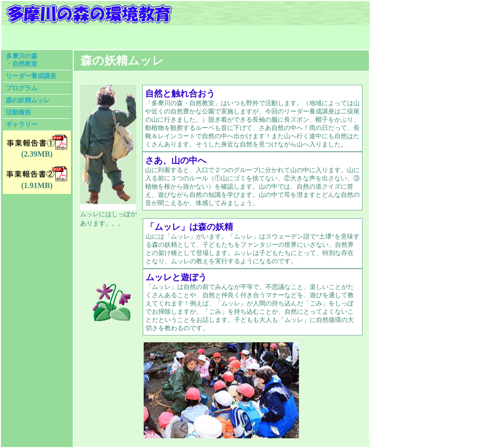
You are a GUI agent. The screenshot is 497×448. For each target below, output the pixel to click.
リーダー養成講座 (31, 76)
